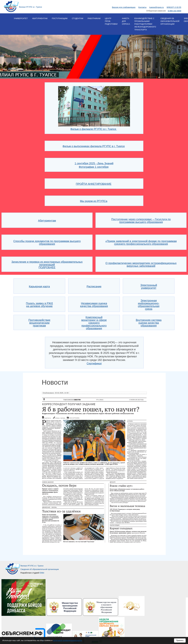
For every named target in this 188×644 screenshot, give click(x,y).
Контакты (142, 7)
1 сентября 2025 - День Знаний (94, 163)
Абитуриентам (40, 18)
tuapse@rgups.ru (157, 7)
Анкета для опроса (126, 21)
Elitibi (42, 573)
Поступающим (60, 18)
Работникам (94, 18)
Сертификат (94, 363)
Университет (21, 18)
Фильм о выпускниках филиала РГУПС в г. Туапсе (94, 146)
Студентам (77, 18)
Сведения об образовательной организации (170, 21)
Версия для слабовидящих (124, 7)
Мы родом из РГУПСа (94, 201)
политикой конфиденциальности (67, 640)
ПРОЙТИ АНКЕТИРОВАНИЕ (94, 184)
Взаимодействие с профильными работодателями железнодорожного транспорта (145, 24)
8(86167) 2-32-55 (174, 7)
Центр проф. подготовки (111, 21)
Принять (180, 640)
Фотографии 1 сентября (94, 167)
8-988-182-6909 (175, 11)
